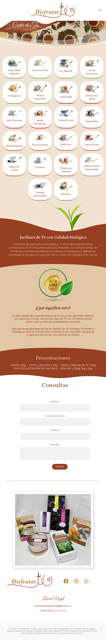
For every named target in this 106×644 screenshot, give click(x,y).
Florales (40, 170)
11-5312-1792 (46, 615)
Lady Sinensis (14, 122)
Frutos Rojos (92, 144)
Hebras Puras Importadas (92, 172)
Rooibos (66, 198)
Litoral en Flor (40, 72)
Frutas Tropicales (40, 97)
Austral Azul (66, 120)
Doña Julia (66, 97)
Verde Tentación (92, 72)
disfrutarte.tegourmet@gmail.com (53, 610)
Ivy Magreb (66, 71)
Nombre (55, 410)
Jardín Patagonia (40, 122)
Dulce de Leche (14, 172)
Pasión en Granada (66, 173)
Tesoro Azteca (40, 146)
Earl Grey (66, 144)
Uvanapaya (14, 96)
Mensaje (55, 457)
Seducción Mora (92, 97)
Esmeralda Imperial (14, 72)
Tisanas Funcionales (40, 198)
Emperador (92, 121)
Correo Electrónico (55, 425)
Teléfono (55, 439)
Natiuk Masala (14, 147)
